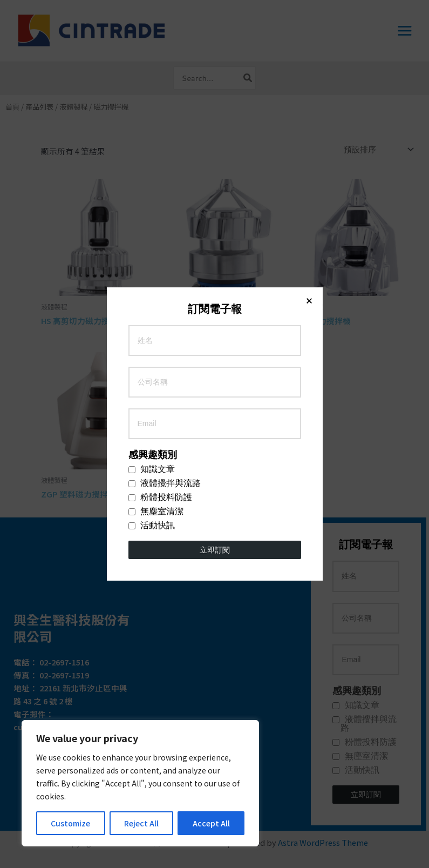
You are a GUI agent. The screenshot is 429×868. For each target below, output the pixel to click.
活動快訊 (152, 286)
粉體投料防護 (160, 258)
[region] (140, 783)
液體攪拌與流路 (165, 244)
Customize (70, 823)
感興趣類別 (153, 216)
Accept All (211, 823)
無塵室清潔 (156, 272)
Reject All (141, 823)
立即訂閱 (215, 311)
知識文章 (152, 230)
